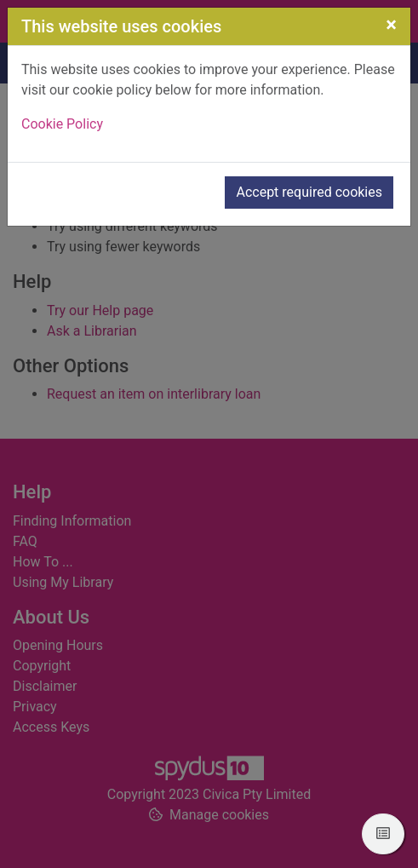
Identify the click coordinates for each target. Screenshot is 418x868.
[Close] (391, 25)
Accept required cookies (309, 192)
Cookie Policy (62, 124)
